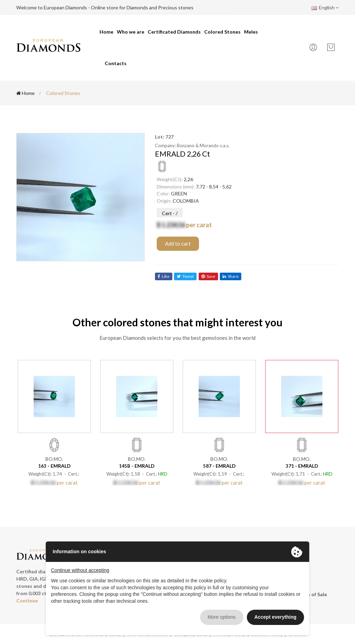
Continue (27, 601)
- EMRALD (54, 465)
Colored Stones (222, 32)
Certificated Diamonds (174, 32)
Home (106, 32)
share (231, 276)
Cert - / (170, 213)
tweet (186, 276)
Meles (251, 32)
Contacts (116, 63)
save (209, 276)
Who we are (131, 32)
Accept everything (275, 617)
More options (222, 617)
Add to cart (178, 244)
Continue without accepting (80, 570)
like (164, 276)
